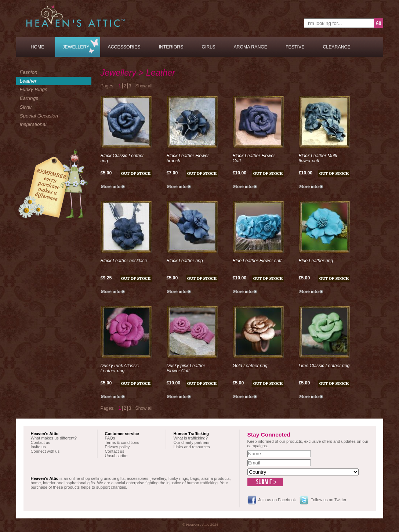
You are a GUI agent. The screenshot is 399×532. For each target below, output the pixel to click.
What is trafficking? (191, 438)
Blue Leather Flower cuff (257, 261)
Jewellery (76, 47)
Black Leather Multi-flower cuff (319, 158)
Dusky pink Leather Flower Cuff (186, 368)
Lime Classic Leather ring (324, 366)
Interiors (171, 47)
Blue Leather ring (316, 261)
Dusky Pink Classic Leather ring (120, 368)
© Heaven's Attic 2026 (200, 524)
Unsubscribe (116, 456)
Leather (28, 81)
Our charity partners (192, 442)
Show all (144, 86)
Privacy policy (117, 447)
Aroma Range (250, 47)
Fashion (29, 72)
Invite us (38, 447)
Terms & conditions (122, 442)
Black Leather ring (185, 261)
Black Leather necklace (124, 261)
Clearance (336, 47)
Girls (208, 47)
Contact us (41, 442)
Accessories (124, 47)
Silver (26, 107)
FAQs (110, 438)
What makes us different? (54, 438)
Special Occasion (39, 116)
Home (38, 47)
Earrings (29, 98)
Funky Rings (34, 89)
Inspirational (33, 124)
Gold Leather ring (250, 366)
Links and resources (192, 447)
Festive (295, 47)
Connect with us (45, 451)
